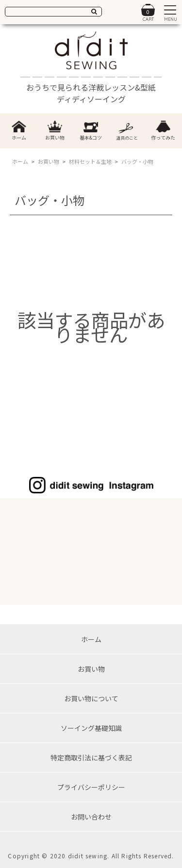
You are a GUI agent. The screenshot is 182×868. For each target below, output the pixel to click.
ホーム (20, 161)
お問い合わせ (91, 817)
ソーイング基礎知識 (91, 728)
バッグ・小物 (137, 161)
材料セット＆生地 (90, 161)
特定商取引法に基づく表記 (91, 758)
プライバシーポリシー (91, 787)
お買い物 (49, 161)
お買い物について (91, 698)
